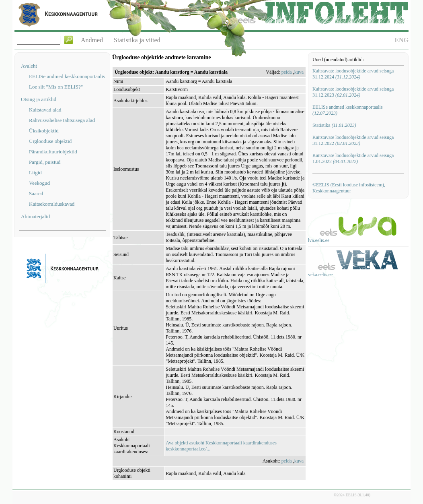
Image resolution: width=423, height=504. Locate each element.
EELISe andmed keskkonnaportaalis (67, 76)
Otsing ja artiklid (39, 99)
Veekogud (39, 183)
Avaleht (29, 66)
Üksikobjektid (44, 131)
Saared (36, 193)
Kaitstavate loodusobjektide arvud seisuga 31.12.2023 (353, 92)
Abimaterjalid (35, 216)
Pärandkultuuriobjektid (53, 152)
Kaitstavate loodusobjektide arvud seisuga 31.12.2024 (353, 74)
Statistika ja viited (137, 40)
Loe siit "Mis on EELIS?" (56, 87)
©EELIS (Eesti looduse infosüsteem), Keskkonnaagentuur (349, 188)
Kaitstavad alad (45, 110)
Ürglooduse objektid (50, 141)
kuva (299, 72)
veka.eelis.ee (320, 275)
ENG (401, 40)
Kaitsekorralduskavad (52, 204)
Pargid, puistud (45, 162)
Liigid (35, 172)
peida (287, 72)
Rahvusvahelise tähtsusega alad (62, 120)
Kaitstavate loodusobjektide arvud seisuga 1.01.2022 (353, 158)
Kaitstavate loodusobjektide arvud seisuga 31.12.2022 (353, 140)
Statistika (334, 125)
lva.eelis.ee (319, 240)
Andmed (92, 40)
